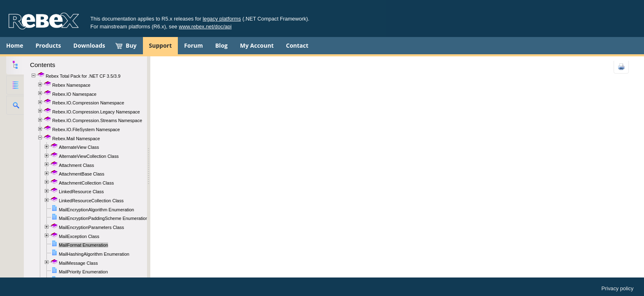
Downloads (89, 45)
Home (15, 45)
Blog (221, 45)
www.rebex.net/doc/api (205, 27)
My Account (257, 45)
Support (161, 45)
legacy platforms (222, 19)
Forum (193, 45)
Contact (297, 45)
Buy (131, 45)
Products (48, 45)
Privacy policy (617, 288)
